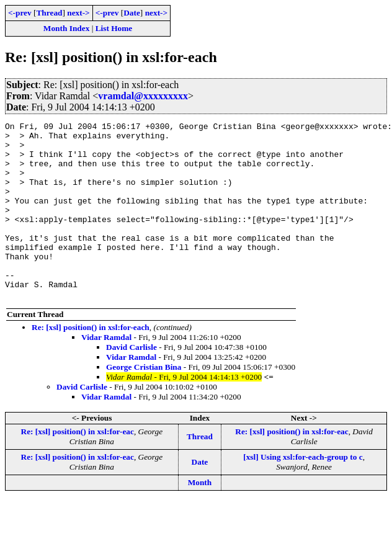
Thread (49, 13)
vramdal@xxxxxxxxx (143, 96)
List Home (114, 28)
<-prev (20, 13)
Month (200, 518)
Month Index (66, 28)
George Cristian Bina (144, 402)
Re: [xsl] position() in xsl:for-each (91, 363)
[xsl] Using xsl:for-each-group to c (303, 492)
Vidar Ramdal (106, 373)
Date (132, 13)
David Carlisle (131, 382)
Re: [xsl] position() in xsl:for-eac (78, 467)
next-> (78, 13)
